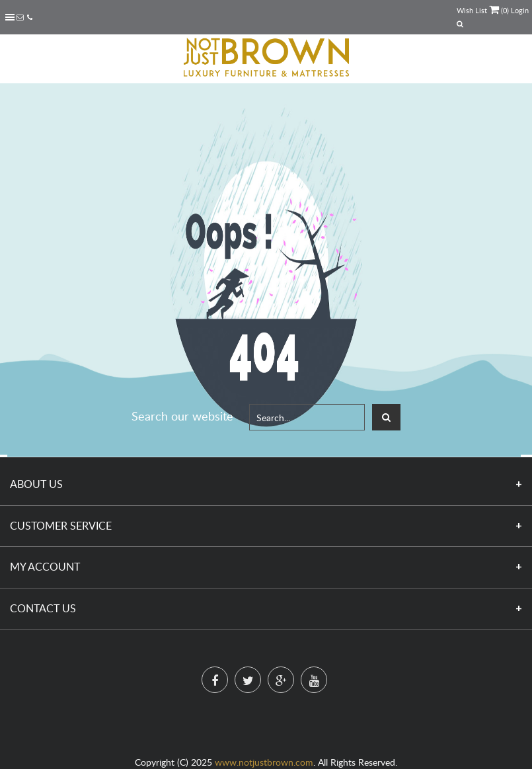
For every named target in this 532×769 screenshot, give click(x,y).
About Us (36, 484)
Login (520, 11)
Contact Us (43, 608)
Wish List (472, 11)
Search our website (182, 416)
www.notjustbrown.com (264, 762)
